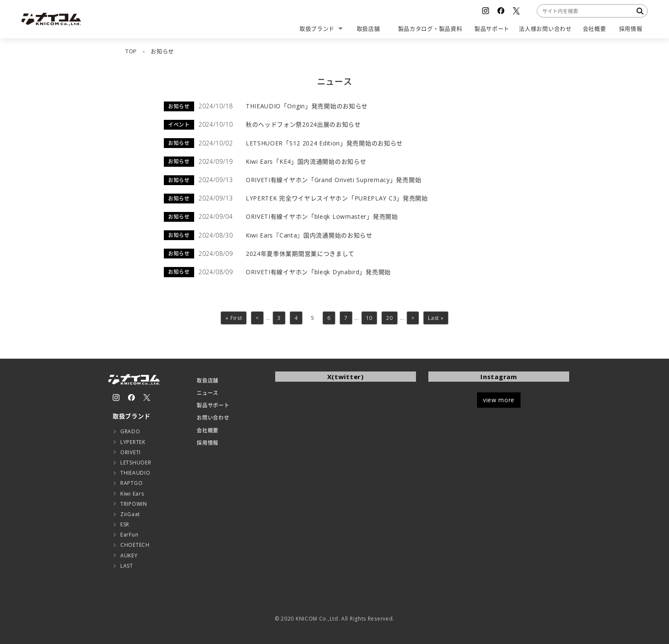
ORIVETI (131, 452)
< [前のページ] (257, 318)
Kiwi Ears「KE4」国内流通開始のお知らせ (306, 161)
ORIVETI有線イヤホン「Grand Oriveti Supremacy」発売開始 (333, 180)
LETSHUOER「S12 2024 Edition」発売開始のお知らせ (324, 143)
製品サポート (213, 405)
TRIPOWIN (134, 504)
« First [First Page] (234, 318)
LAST (127, 566)
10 (369, 318)
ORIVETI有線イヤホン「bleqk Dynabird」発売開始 (318, 272)
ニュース (208, 393)
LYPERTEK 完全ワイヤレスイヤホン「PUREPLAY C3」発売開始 (337, 198)
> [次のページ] (413, 318)
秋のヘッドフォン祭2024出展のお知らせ (303, 124)
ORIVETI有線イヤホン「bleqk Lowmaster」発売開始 (322, 216)
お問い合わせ (213, 418)
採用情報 (208, 443)
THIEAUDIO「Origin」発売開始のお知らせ (307, 106)
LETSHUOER (136, 463)
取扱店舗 (208, 381)
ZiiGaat (130, 514)
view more (499, 400)
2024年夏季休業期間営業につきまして (300, 254)
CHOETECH (135, 545)
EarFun (129, 535)
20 (389, 318)
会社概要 (208, 431)
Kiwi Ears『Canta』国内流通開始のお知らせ (309, 235)
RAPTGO (131, 483)
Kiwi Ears (132, 494)
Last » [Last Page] (436, 318)
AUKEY (129, 556)
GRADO (130, 431)
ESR (125, 524)
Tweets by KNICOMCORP (314, 393)
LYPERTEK (133, 442)
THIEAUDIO (135, 473)
